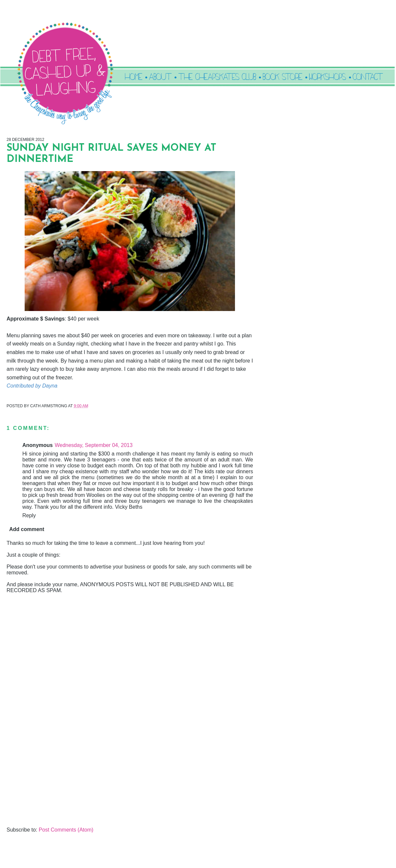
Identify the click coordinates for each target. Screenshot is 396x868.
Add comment (27, 529)
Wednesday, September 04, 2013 (93, 445)
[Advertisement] (56, 781)
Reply (29, 515)
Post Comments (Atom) (66, 830)
